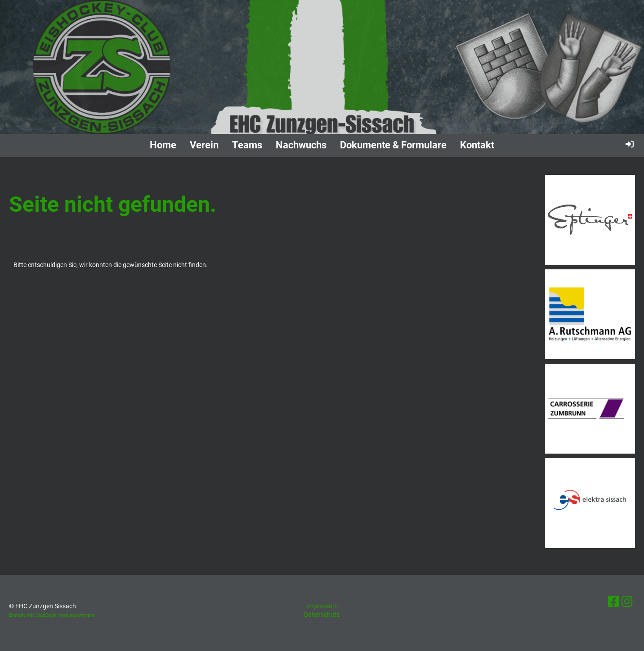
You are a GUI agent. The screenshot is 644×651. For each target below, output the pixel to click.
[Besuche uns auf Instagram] (627, 602)
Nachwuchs (301, 145)
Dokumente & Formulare (393, 145)
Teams (247, 145)
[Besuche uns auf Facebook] (614, 602)
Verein (204, 145)
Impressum (322, 606)
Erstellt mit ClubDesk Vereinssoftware (52, 615)
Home (163, 145)
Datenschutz (322, 615)
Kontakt (477, 145)
